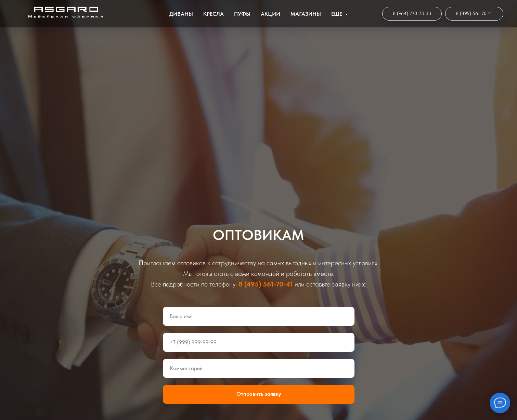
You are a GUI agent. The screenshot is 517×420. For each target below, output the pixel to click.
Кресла (214, 14)
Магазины (306, 14)
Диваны (181, 14)
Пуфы (242, 14)
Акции (270, 14)
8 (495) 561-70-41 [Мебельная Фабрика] (266, 284)
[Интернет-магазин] (412, 14)
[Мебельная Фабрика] (474, 14)
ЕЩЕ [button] (337, 14)
